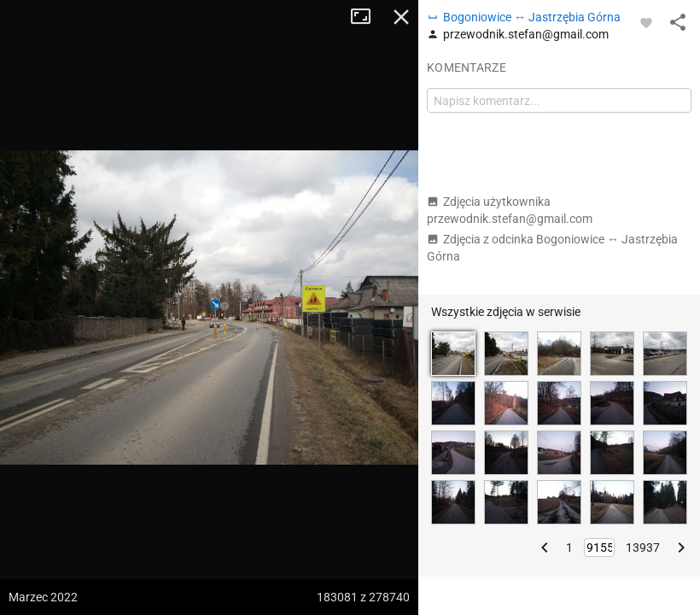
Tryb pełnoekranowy (367, 17)
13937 (643, 548)
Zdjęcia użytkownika (510, 210)
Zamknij (401, 17)
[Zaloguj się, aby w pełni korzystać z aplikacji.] (646, 22)
